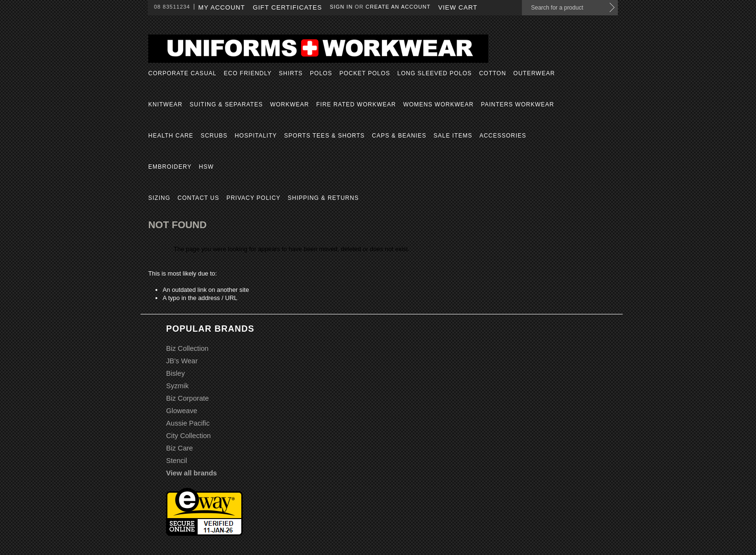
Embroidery (170, 167)
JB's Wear (182, 361)
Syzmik (177, 386)
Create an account (398, 7)
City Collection (188, 436)
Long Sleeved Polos (434, 73)
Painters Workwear (517, 104)
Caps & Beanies (399, 136)
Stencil (177, 461)
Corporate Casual (182, 73)
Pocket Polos (365, 73)
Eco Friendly (248, 73)
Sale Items (453, 136)
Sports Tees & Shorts (324, 136)
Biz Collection (187, 348)
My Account (222, 7)
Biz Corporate (187, 398)
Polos (321, 73)
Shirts (291, 73)
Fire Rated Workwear (356, 104)
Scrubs (214, 136)
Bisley (175, 373)
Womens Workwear (438, 104)
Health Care (171, 136)
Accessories (503, 136)
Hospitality (256, 136)
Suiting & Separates (226, 104)
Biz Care (179, 448)
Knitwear (165, 104)
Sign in (341, 7)
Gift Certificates (288, 7)
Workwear (289, 104)
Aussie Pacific (188, 423)
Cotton (493, 73)
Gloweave (182, 411)
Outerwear (534, 73)
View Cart (458, 7)
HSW (206, 167)
